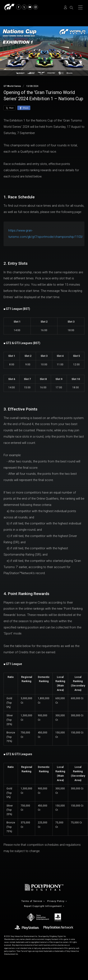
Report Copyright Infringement (43, 906)
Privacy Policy (56, 901)
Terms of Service (32, 901)
